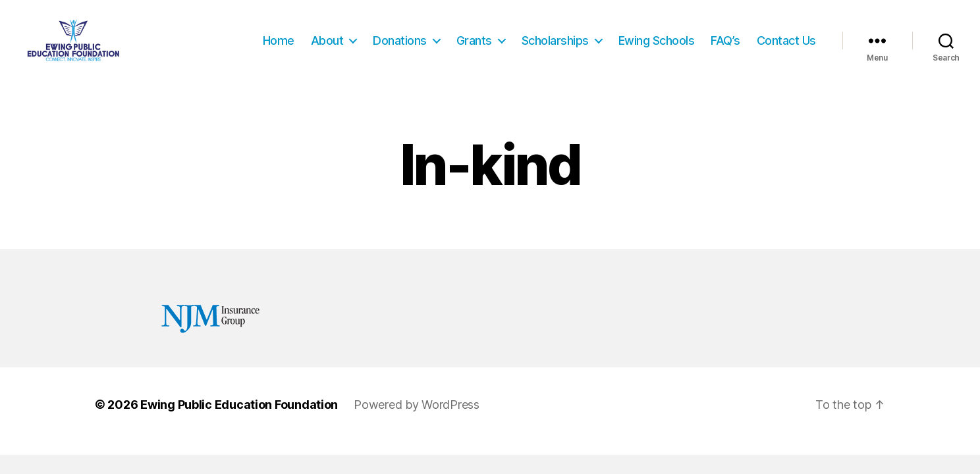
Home (279, 48)
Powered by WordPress (417, 420)
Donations (400, 48)
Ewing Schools (657, 48)
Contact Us (786, 48)
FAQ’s (725, 48)
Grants (474, 48)
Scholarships (555, 48)
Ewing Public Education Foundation (239, 420)
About (327, 48)
